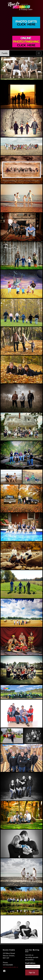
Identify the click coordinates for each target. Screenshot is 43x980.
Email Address (30, 963)
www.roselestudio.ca (10, 967)
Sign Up (32, 972)
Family (5, 53)
